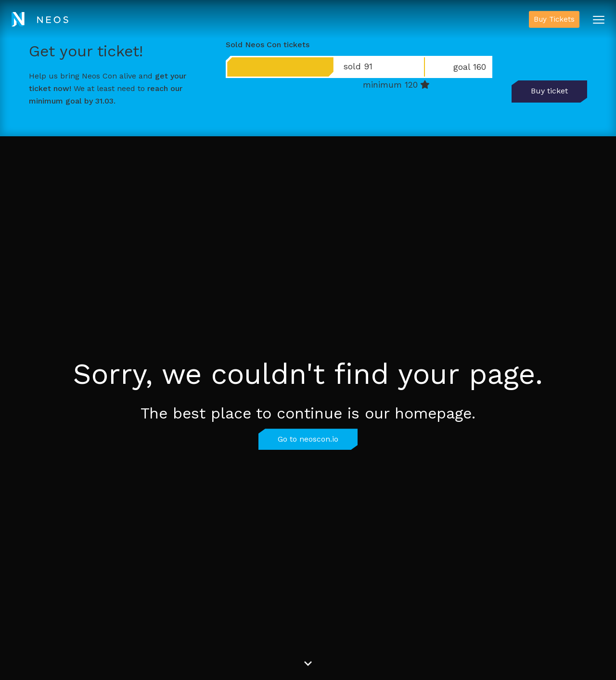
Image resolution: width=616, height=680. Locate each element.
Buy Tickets (554, 19)
